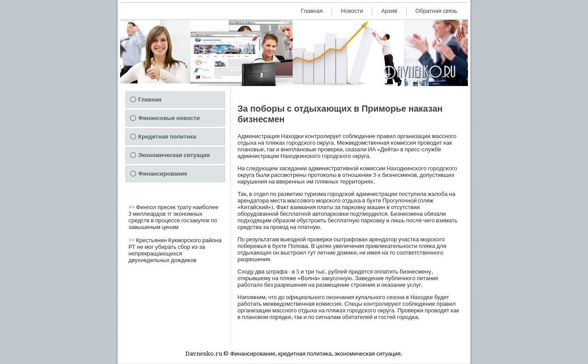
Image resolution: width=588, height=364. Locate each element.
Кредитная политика (167, 137)
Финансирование (163, 174)
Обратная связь (436, 11)
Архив (389, 11)
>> (132, 207)
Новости (352, 11)
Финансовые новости (169, 118)
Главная (312, 11)
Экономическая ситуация (174, 155)
